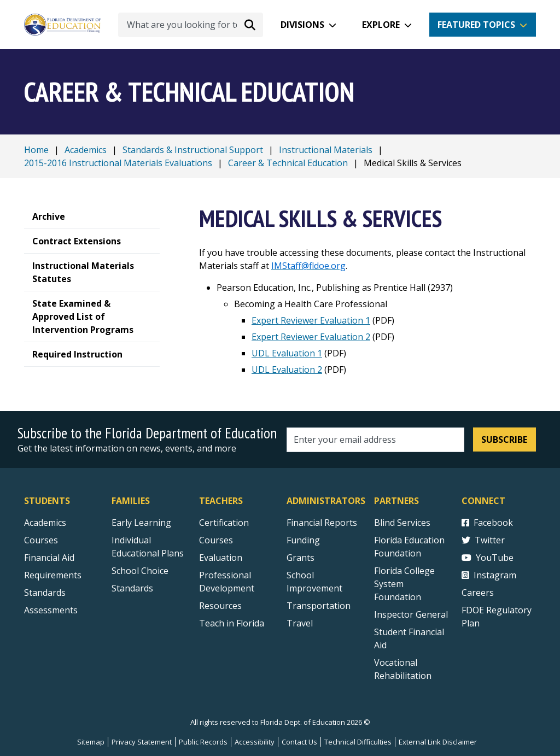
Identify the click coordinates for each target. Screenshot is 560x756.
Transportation (319, 606)
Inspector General (411, 614)
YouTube (488, 558)
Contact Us (299, 742)
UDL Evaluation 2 (287, 370)
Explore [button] (381, 25)
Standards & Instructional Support (193, 150)
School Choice (140, 571)
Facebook (487, 523)
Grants (301, 558)
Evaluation (221, 558)
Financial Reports (322, 523)
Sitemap (91, 742)
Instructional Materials (326, 150)
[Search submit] (250, 25)
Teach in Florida (232, 623)
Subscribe (504, 439)
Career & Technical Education (288, 163)
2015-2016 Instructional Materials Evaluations (118, 163)
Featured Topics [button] (476, 25)
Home (36, 150)
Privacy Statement (142, 742)
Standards (132, 588)
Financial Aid (49, 558)
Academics (86, 150)
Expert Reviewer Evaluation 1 (311, 320)
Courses (41, 540)
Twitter (483, 540)
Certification (224, 523)
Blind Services (402, 523)
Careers (478, 593)
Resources (220, 606)
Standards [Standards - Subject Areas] (45, 593)
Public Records (203, 742)
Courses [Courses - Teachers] (216, 540)
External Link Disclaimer (438, 742)
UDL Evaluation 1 (287, 353)
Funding (303, 540)
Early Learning (141, 523)
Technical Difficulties (358, 742)
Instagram (489, 575)
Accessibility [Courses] (255, 742)
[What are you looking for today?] (191, 25)
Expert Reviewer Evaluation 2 (311, 337)
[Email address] (375, 440)
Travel (300, 623)
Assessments (51, 610)
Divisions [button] (302, 25)
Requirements (53, 575)
